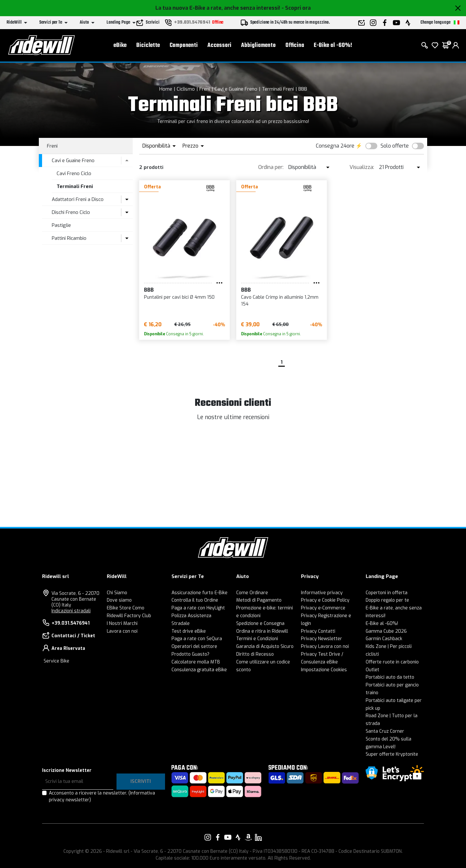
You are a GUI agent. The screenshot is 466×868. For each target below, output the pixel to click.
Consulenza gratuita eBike (199, 670)
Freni (205, 89)
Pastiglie (61, 225)
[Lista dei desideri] (435, 45)
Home (166, 89)
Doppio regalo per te (387, 600)
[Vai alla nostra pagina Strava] (238, 837)
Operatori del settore (194, 646)
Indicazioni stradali (71, 611)
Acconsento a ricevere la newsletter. (102, 796)
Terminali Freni (278, 89)
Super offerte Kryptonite (392, 754)
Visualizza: (362, 167)
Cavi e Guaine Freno (236, 89)
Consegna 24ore (335, 146)
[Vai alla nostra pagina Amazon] (248, 837)
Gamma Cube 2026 (386, 631)
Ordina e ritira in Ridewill (262, 631)
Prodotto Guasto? (190, 654)
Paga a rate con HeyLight (198, 608)
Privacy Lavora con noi (325, 646)
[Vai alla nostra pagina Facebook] (218, 837)
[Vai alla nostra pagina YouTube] (228, 837)
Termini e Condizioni (257, 639)
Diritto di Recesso (255, 654)
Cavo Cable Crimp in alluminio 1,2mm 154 (280, 301)
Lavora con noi (122, 631)
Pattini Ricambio (69, 238)
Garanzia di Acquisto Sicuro (265, 646)
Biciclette (148, 45)
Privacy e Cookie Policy (325, 600)
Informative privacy (322, 593)
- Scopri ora (296, 8)
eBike (120, 45)
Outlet (372, 670)
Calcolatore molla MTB (196, 662)
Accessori (219, 45)
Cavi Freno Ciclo (74, 173)
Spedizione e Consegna (260, 623)
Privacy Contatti (318, 631)
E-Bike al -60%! (333, 45)
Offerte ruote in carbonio (392, 662)
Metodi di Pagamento (259, 600)
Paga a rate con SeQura (197, 639)
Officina (295, 45)
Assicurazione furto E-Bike (200, 593)
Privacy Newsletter (322, 639)
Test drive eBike (189, 631)
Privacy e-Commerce (323, 608)
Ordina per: (271, 167)
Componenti (184, 45)
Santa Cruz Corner (385, 731)
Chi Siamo (117, 593)
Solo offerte (395, 146)
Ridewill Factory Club (129, 616)
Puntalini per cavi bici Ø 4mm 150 (179, 297)
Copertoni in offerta (387, 593)
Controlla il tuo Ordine (195, 600)
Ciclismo (186, 89)
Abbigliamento (258, 45)
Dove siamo (119, 600)
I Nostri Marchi (122, 623)
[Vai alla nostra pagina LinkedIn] (258, 837)
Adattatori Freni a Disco (78, 199)
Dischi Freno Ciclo (71, 212)
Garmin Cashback (384, 639)
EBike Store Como (126, 608)
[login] (456, 45)
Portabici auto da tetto (390, 677)
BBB (303, 89)
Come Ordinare (252, 593)
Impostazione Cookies (324, 670)
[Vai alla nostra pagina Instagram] (208, 837)
